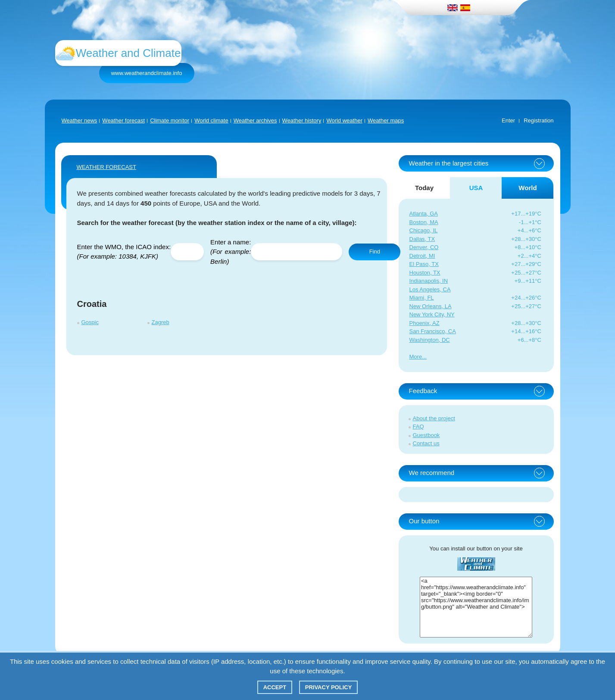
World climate (211, 120)
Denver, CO (424, 247)
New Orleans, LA (431, 306)
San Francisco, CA (433, 331)
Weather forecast (123, 120)
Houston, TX (425, 273)
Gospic (90, 322)
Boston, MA (424, 222)
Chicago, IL (424, 230)
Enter (508, 120)
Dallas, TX (422, 239)
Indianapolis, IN (429, 281)
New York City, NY (432, 314)
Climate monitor (170, 120)
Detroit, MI (422, 256)
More (416, 357)
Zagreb (161, 322)
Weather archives (255, 120)
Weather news (80, 120)
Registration (539, 120)
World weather (344, 120)
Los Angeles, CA (430, 289)
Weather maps (386, 120)
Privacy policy (329, 687)
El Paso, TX (424, 264)
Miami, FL (422, 298)
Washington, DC (430, 340)
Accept (275, 687)
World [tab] (528, 188)
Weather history (302, 120)
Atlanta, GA (424, 214)
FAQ (418, 427)
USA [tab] (476, 188)
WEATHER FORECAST (106, 167)
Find (375, 252)
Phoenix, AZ (425, 323)
